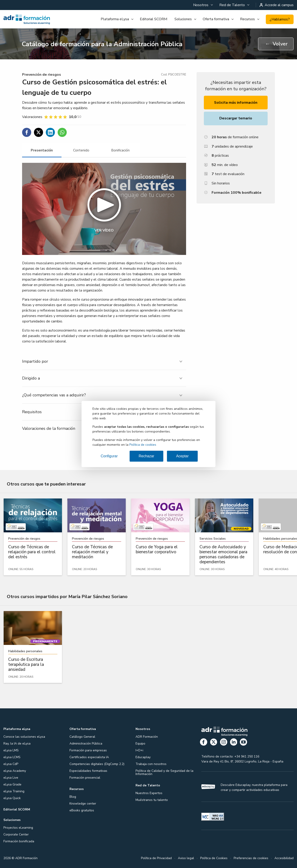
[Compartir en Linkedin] (50, 132)
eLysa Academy (15, 771)
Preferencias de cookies (251, 858)
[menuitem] (203, 5)
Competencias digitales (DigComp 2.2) (97, 764)
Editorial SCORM (154, 19)
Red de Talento (232, 5)
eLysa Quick (12, 798)
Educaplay (143, 757)
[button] (104, 209)
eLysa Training (14, 791)
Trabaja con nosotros (151, 764)
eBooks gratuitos (82, 810)
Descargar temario (236, 118)
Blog (73, 797)
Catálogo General (82, 737)
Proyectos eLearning (18, 828)
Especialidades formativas (88, 771)
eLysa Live (11, 778)
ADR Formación (147, 737)
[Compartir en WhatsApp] (62, 132)
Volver (276, 44)
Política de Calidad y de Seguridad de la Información (164, 772)
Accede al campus (277, 5)
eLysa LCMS (12, 757)
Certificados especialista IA (89, 757)
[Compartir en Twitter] (38, 132)
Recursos (247, 19)
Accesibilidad (284, 858)
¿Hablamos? (280, 19)
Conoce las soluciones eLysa (24, 737)
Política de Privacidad (156, 858)
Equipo (140, 743)
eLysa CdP (11, 764)
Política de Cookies (214, 858)
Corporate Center (16, 834)
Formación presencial (85, 778)
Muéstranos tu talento (152, 800)
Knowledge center (83, 804)
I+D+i (139, 750)
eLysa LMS (11, 750)
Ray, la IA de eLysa (17, 743)
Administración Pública (86, 743)
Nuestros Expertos (149, 793)
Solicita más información (236, 103)
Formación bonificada (19, 841)
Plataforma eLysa (115, 19)
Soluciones (183, 19)
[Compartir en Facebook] (27, 132)
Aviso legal (186, 858)
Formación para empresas (88, 750)
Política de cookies (143, 445)
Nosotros (201, 5)
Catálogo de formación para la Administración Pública (102, 44)
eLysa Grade (12, 784)
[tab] (42, 150)
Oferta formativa (216, 19)
